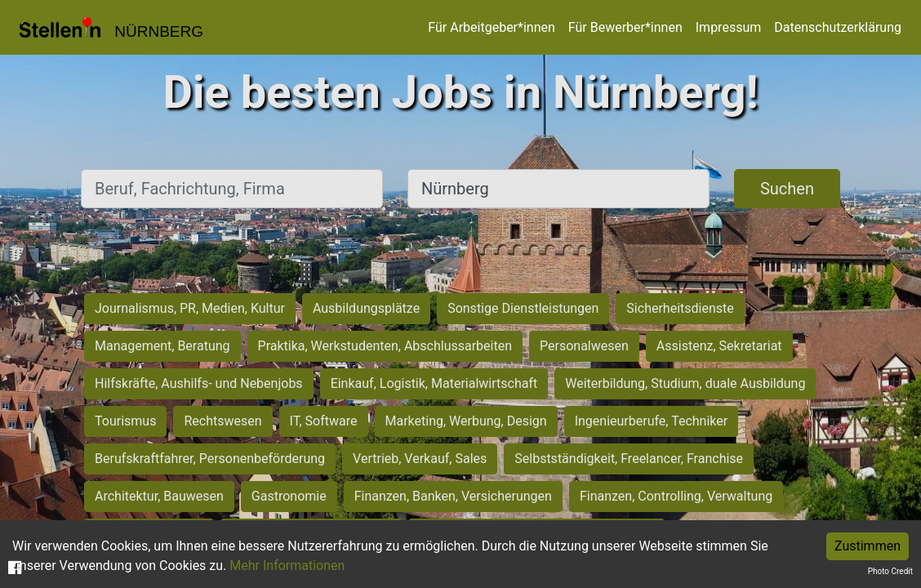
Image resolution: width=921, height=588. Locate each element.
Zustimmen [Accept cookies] (868, 546)
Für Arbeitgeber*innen (491, 27)
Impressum (729, 27)
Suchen (787, 189)
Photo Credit (890, 571)
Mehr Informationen (287, 566)
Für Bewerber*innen (625, 27)
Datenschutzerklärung (838, 27)
